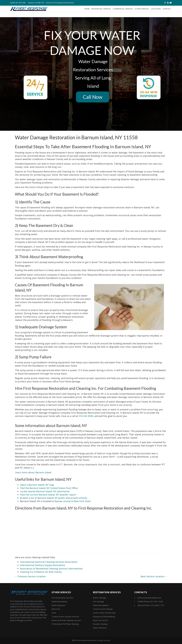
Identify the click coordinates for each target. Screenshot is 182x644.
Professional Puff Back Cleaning (65, 624)
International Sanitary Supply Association (43, 565)
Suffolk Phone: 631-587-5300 (150, 601)
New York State (82, 501)
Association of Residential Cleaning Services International (51, 569)
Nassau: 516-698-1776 (36, 3)
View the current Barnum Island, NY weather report (48, 495)
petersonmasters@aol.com (149, 598)
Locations (156, 9)
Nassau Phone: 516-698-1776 (151, 605)
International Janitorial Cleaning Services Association (49, 562)
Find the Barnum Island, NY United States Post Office (49, 488)
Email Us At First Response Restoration (60, 3)
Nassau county (62, 501)
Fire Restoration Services (63, 598)
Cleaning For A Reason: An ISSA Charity (41, 572)
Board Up (56, 609)
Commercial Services (123, 9)
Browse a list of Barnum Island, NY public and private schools (54, 498)
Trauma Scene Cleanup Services (65, 616)
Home (87, 9)
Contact (167, 9)
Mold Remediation (59, 601)
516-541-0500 (86, 416)
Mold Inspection (59, 605)
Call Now (93, 97)
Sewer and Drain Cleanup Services (66, 620)
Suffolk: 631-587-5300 (18, 3)
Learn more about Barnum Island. (33, 472)
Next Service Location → (154, 576)
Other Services (142, 9)
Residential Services (101, 9)
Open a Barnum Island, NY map (37, 485)
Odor (54, 613)
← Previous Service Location (30, 576)
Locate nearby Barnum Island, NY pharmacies (45, 491)
